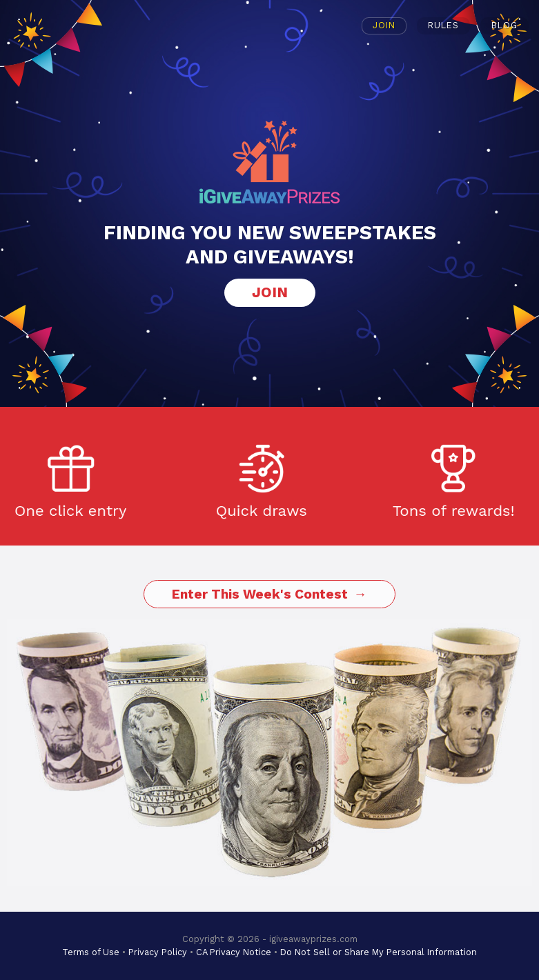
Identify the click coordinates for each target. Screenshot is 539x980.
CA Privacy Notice (234, 952)
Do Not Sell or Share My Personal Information (379, 952)
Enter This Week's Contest (260, 594)
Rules (443, 25)
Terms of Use (91, 952)
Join (384, 25)
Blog (504, 25)
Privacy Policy (158, 952)
